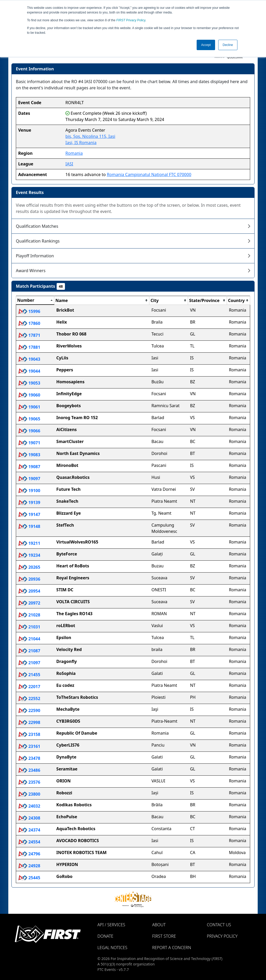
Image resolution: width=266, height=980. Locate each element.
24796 (29, 854)
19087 (29, 467)
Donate (105, 936)
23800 (29, 794)
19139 (29, 502)
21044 (29, 639)
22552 (29, 699)
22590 (29, 710)
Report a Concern (172, 948)
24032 (29, 806)
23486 (29, 770)
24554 (29, 842)
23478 (29, 758)
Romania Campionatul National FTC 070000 (149, 174)
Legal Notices (112, 948)
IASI (69, 164)
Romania (74, 153)
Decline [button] (228, 45)
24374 (29, 830)
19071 (29, 443)
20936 (29, 579)
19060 (29, 395)
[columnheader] (35, 300)
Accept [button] (206, 45)
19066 (29, 431)
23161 (29, 746)
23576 (29, 782)
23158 (29, 734)
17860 (29, 323)
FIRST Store (164, 936)
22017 (29, 687)
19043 (29, 359)
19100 (29, 491)
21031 (29, 627)
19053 (29, 383)
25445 (29, 878)
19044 (29, 371)
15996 (29, 311)
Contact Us (219, 925)
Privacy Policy (131, 20)
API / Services (111, 925)
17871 (29, 335)
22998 (29, 722)
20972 (29, 603)
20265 (29, 567)
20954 (29, 591)
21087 (29, 651)
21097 (29, 663)
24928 (29, 866)
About (159, 925)
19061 (29, 407)
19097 (29, 479)
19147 (29, 514)
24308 (29, 818)
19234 (29, 555)
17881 (29, 347)
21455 (29, 675)
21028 (29, 615)
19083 (29, 455)
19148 (29, 526)
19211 (29, 543)
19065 (29, 419)
